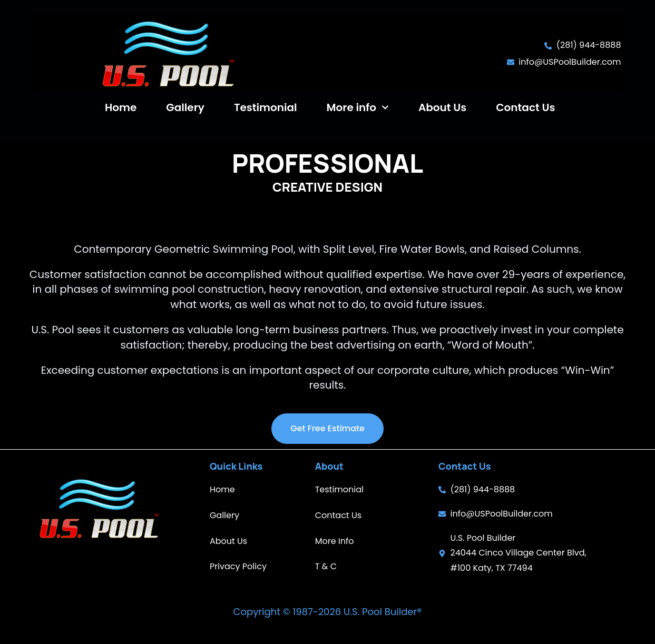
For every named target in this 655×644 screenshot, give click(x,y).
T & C (326, 566)
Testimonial (266, 107)
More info (358, 107)
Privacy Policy (238, 566)
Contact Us (525, 107)
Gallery (185, 107)
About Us (442, 107)
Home (121, 107)
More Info (335, 541)
